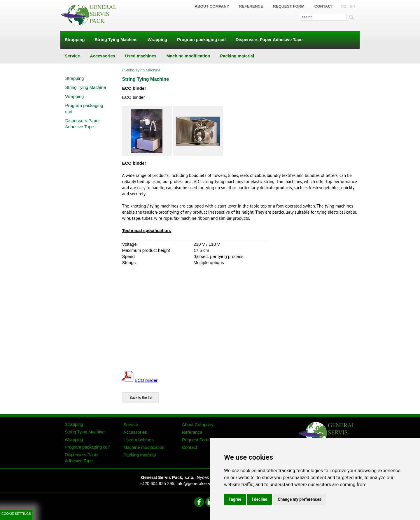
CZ (344, 6)
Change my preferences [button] (299, 499)
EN (352, 6)
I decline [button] (259, 499)
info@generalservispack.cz (202, 484)
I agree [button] (235, 499)
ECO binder (146, 380)
